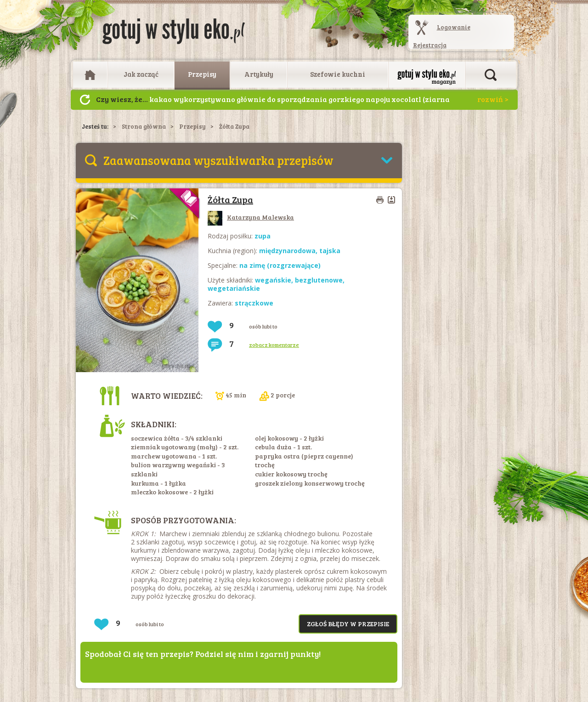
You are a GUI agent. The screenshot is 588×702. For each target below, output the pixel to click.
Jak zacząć (141, 74)
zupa (263, 236)
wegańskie (273, 280)
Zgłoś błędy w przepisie (348, 624)
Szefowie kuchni (338, 74)
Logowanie (454, 27)
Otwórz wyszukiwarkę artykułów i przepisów (491, 75)
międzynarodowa (287, 251)
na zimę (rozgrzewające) (280, 265)
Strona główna (144, 126)
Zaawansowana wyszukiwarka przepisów (218, 160)
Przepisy (202, 74)
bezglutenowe (319, 280)
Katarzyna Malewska (251, 217)
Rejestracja (430, 45)
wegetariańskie (234, 288)
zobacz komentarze (274, 345)
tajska (330, 251)
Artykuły (259, 74)
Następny (85, 100)
